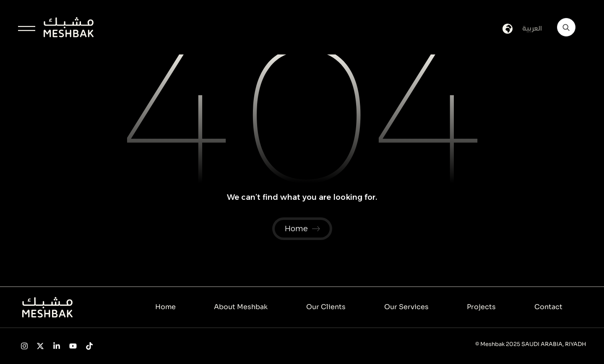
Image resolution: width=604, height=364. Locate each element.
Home (165, 307)
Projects (481, 307)
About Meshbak (241, 307)
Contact (548, 307)
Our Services (406, 307)
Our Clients (326, 307)
